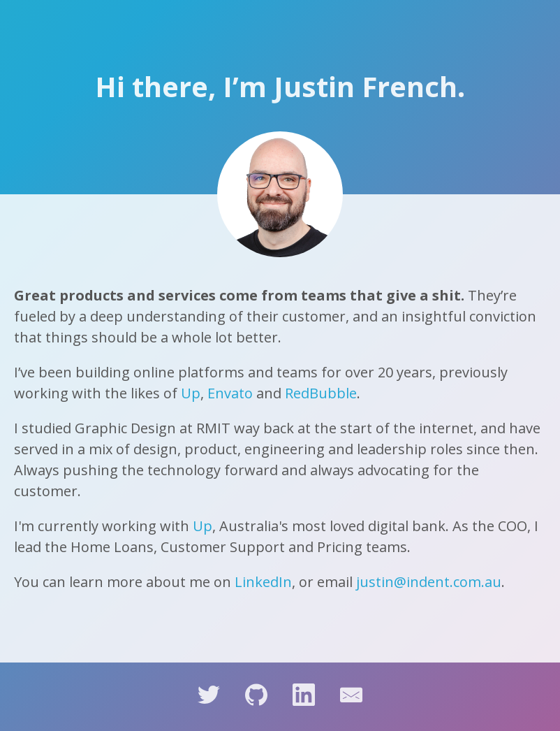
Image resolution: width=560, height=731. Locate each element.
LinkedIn (263, 582)
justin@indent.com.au (429, 582)
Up (191, 393)
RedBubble (321, 393)
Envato (230, 393)
